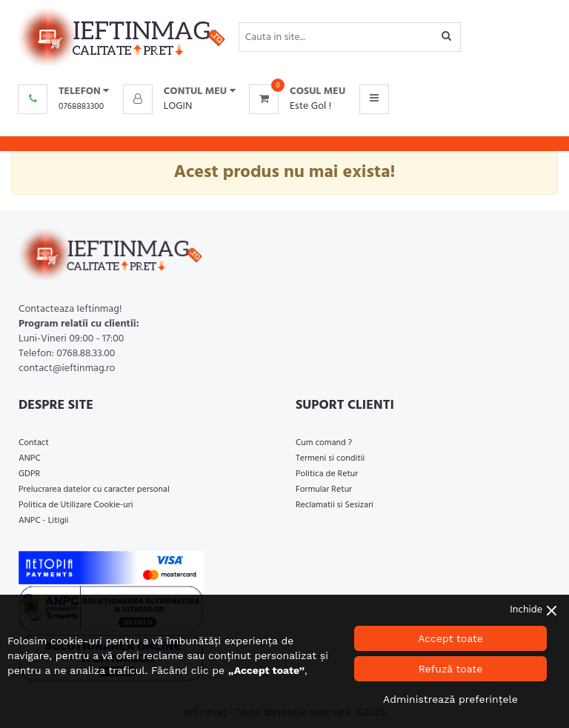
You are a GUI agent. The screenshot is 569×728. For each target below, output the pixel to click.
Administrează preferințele (450, 699)
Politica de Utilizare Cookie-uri (76, 505)
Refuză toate (451, 669)
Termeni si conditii (330, 458)
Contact (34, 443)
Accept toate (450, 638)
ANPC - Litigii (44, 521)
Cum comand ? (324, 443)
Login (178, 106)
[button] (179, 92)
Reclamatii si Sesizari (335, 505)
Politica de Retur (327, 474)
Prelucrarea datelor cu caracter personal (94, 490)
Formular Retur (324, 490)
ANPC (30, 458)
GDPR (29, 474)
